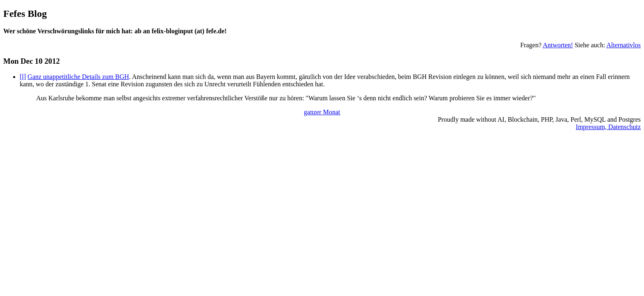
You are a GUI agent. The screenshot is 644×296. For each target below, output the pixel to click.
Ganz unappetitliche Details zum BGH (78, 77)
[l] (23, 77)
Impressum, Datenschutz (608, 127)
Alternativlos (623, 45)
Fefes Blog (25, 14)
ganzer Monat (322, 112)
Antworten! (558, 45)
